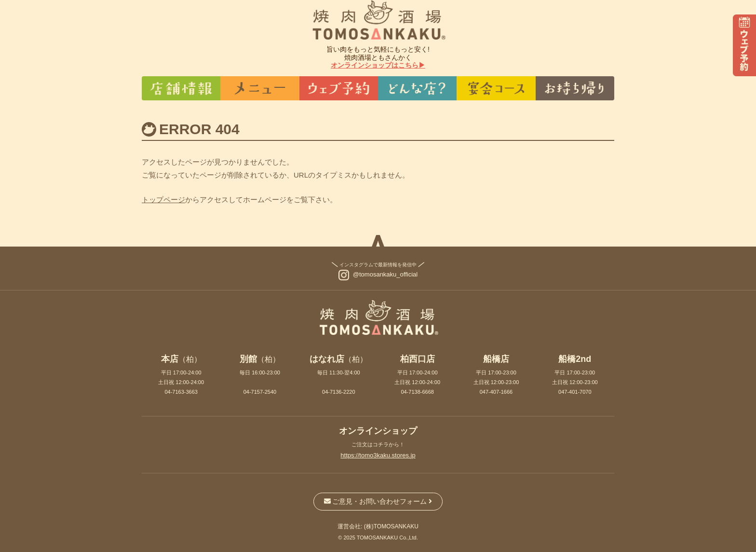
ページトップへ (378, 244)
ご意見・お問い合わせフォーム (378, 501)
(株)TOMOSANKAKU (391, 526)
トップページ (163, 200)
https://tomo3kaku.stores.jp (378, 455)
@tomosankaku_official (385, 274)
